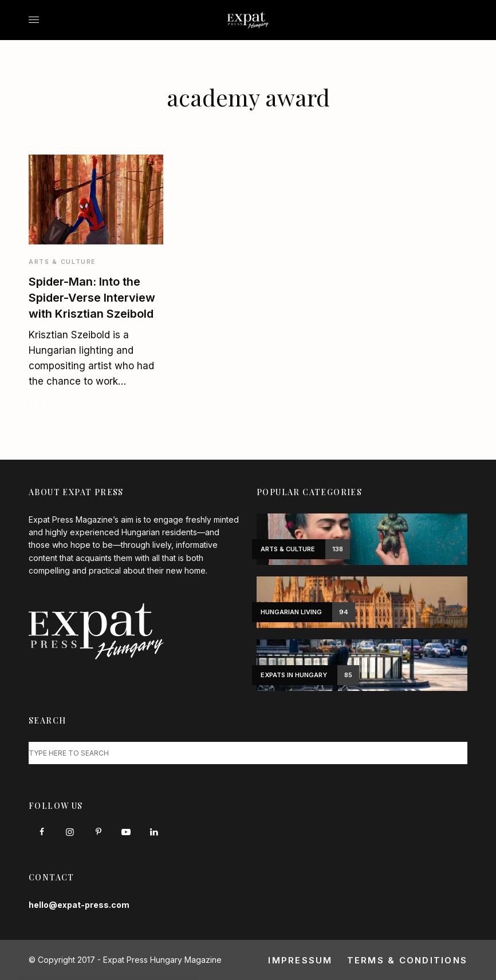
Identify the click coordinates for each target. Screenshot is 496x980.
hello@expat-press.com (79, 905)
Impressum (300, 960)
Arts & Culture (62, 262)
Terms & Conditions (408, 960)
